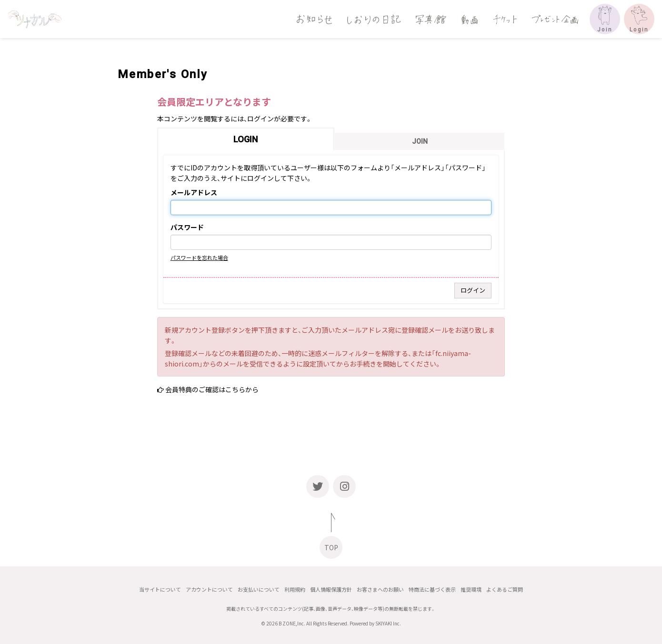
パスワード (187, 228)
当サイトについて (160, 590)
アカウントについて (209, 590)
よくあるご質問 (505, 590)
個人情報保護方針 (331, 590)
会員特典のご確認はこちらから (212, 389)
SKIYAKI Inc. (388, 623)
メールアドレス (194, 193)
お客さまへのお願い (380, 590)
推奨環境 (471, 590)
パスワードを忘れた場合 (199, 258)
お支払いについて (259, 590)
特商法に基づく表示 (432, 590)
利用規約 (295, 590)
